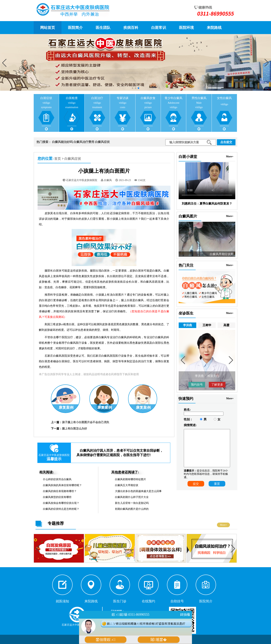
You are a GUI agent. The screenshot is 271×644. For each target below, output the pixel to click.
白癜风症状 (102, 142)
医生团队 (103, 28)
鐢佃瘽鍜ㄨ (106, 640)
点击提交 (226, 142)
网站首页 (48, 28)
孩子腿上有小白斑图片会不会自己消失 (86, 422)
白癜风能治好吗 (62, 142)
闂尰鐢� (159, 640)
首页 (58, 159)
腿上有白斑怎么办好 (75, 429)
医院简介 (75, 28)
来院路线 (214, 28)
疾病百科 (131, 28)
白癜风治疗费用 (84, 142)
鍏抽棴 (185, 615)
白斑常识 (159, 28)
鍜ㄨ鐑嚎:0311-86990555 (130, 615)
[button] (267, 63)
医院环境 (186, 28)
